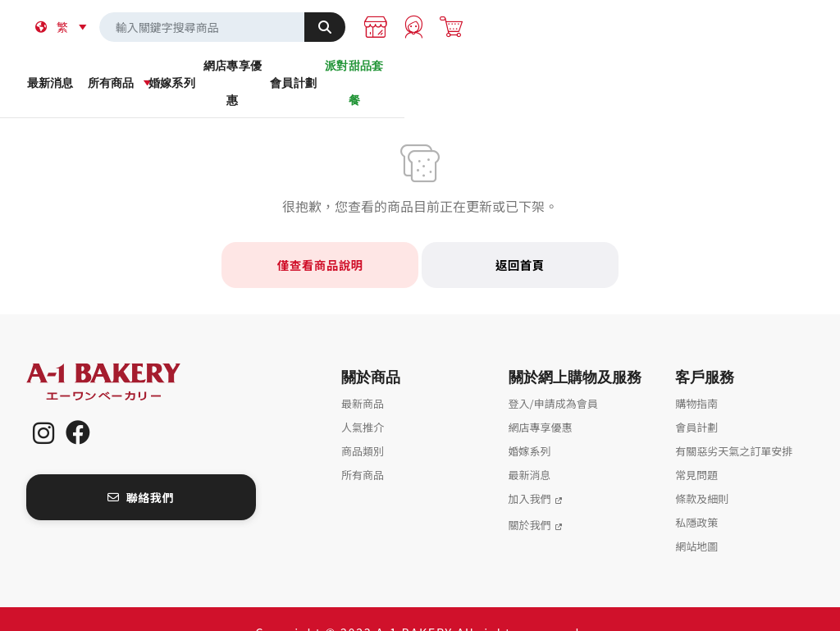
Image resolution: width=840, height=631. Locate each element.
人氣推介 (363, 400)
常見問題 (696, 448)
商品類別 (363, 424)
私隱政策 (696, 495)
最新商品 (363, 376)
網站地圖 (696, 519)
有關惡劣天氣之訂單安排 (734, 424)
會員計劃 (615, 73)
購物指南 (696, 376)
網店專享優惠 (485, 73)
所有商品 (224, 73)
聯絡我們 (141, 469)
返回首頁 (520, 238)
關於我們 (530, 498)
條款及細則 (702, 471)
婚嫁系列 (355, 73)
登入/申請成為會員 (553, 376)
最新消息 (95, 73)
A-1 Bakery (125, 355)
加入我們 (530, 471)
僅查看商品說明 (320, 238)
